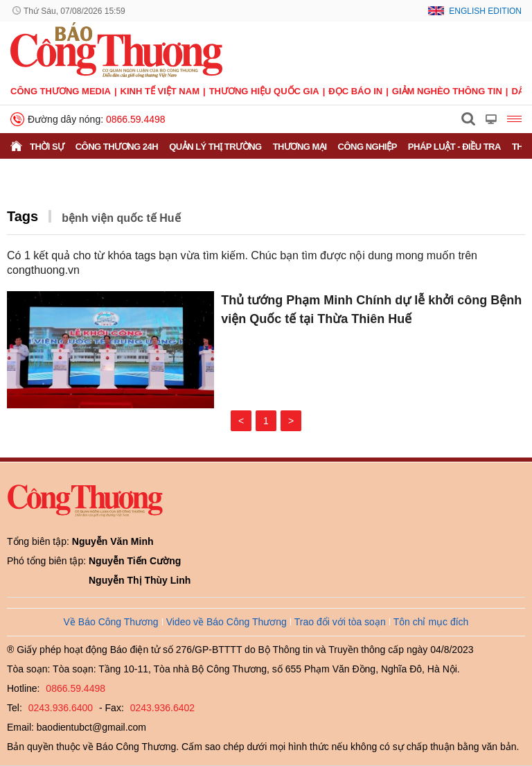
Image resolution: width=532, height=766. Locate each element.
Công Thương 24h (117, 147)
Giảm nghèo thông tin (447, 91)
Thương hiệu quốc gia (264, 91)
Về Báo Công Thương (111, 622)
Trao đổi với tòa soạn (340, 622)
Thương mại (300, 147)
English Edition (485, 11)
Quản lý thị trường (215, 147)
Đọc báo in (355, 91)
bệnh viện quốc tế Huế (121, 218)
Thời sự (47, 147)
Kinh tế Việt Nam (160, 91)
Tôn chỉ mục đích (431, 622)
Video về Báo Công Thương (227, 622)
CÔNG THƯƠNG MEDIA (61, 91)
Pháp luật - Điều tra (454, 147)
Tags (23, 216)
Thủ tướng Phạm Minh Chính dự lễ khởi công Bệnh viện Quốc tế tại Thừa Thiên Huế (371, 310)
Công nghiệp (367, 147)
